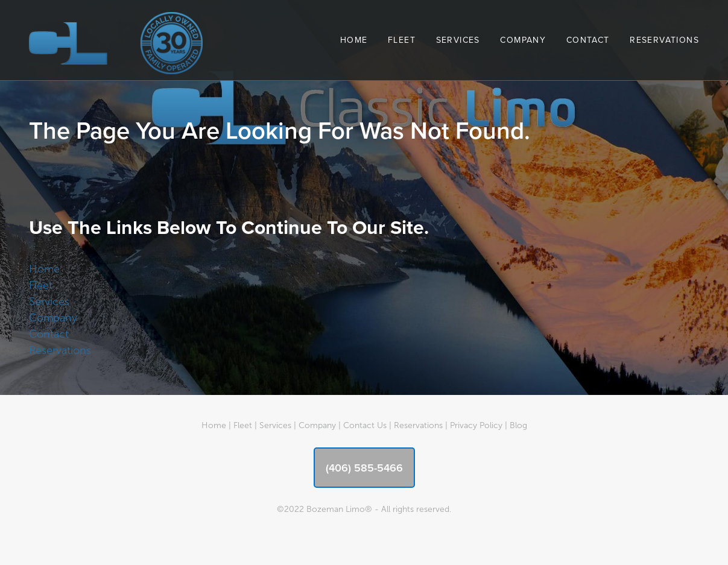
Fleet (402, 40)
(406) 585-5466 (364, 468)
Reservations (664, 40)
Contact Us (365, 425)
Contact (588, 40)
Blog (518, 425)
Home (354, 40)
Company (523, 40)
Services (458, 40)
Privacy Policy (476, 425)
